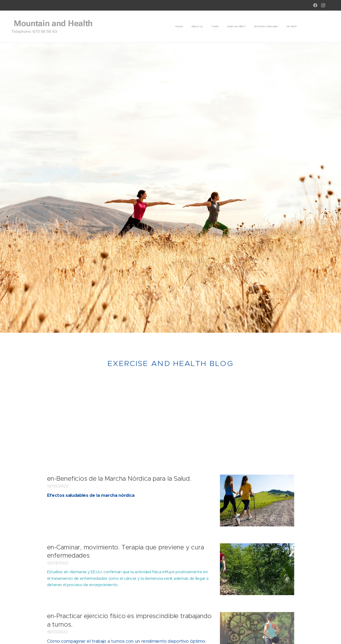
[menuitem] (256, 27)
